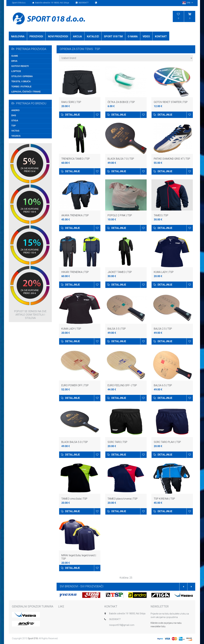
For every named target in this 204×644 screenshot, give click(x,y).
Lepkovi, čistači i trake (26, 92)
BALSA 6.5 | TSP (163, 385)
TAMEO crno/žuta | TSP (74, 499)
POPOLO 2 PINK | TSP (120, 215)
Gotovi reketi (20, 66)
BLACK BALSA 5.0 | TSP (75, 442)
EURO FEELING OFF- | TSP (122, 385)
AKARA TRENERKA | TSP (75, 215)
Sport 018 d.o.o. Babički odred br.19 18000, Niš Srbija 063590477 (55, 3)
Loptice (16, 71)
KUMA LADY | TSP (164, 272)
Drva (14, 61)
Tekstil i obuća (21, 81)
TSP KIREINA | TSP (164, 499)
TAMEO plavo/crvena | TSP (123, 499)
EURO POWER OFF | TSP (75, 385)
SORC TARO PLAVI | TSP (167, 442)
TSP (13, 126)
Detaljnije (73, 115)
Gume (15, 56)
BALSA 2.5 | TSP (163, 329)
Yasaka (16, 136)
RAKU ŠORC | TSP (71, 102)
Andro (15, 110)
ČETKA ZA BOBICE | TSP (121, 102)
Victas (15, 131)
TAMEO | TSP (161, 215)
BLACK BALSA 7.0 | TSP (121, 159)
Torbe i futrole (21, 87)
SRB (188, 3)
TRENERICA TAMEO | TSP (76, 159)
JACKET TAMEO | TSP (120, 272)
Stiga (15, 121)
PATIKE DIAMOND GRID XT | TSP (172, 159)
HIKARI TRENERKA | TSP (75, 272)
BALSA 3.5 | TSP (117, 329)
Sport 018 (33, 638)
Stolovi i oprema (22, 76)
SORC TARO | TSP (117, 442)
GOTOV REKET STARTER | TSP (171, 102)
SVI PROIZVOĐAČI (92, 586)
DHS (14, 115)
